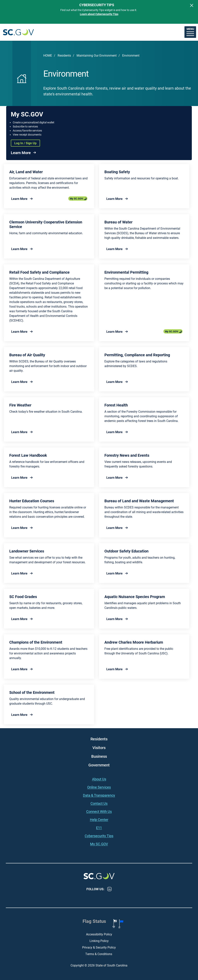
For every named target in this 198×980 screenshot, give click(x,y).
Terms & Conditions (99, 954)
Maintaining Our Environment (97, 55)
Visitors (99, 748)
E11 (99, 828)
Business (99, 756)
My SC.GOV (76, 199)
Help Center (99, 820)
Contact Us (99, 803)
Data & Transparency (99, 795)
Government (99, 765)
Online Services (99, 787)
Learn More (21, 153)
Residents (64, 55)
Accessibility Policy (99, 934)
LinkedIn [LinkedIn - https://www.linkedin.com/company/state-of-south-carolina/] (109, 889)
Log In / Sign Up (25, 143)
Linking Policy (99, 941)
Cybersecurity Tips (99, 836)
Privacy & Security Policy (99, 947)
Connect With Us (99, 811)
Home (48, 55)
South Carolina (18, 32)
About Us (99, 779)
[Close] (192, 5)
